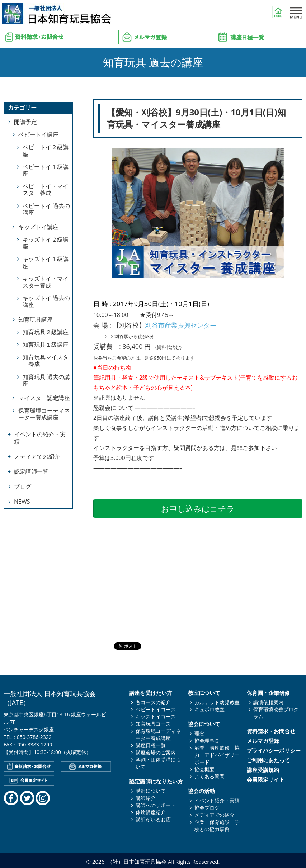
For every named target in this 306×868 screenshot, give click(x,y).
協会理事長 (207, 738)
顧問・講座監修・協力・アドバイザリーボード (217, 752)
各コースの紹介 (153, 700)
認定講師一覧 (31, 471)
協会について (204, 722)
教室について (204, 690)
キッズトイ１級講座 (46, 262)
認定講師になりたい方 (156, 779)
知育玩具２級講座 (46, 332)
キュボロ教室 (210, 707)
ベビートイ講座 (38, 134)
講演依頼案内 (268, 700)
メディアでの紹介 (37, 456)
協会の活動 (201, 789)
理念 (199, 731)
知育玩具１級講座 (46, 345)
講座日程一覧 (151, 743)
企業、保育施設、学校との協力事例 (217, 823)
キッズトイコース (156, 714)
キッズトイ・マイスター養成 (46, 282)
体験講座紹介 (151, 810)
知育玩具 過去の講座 (46, 380)
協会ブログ (207, 805)
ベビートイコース (156, 707)
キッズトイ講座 (38, 227)
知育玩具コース (153, 721)
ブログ (23, 487)
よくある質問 (210, 774)
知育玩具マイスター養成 (46, 361)
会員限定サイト (266, 777)
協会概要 (204, 767)
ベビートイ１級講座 (46, 170)
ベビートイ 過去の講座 (46, 209)
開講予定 (25, 122)
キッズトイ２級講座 (46, 243)
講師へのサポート (156, 803)
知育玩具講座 (36, 319)
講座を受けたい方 (151, 690)
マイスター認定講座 (44, 398)
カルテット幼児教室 (217, 700)
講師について (151, 788)
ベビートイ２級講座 (46, 150)
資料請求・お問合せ (271, 729)
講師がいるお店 (153, 817)
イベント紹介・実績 (217, 798)
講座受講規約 (263, 767)
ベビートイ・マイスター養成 (46, 189)
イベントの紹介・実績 (40, 438)
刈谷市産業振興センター (181, 325)
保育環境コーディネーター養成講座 (44, 414)
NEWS (22, 502)
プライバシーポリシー (274, 748)
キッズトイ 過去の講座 (46, 301)
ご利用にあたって (268, 758)
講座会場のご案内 (156, 750)
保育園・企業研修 (268, 690)
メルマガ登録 (263, 738)
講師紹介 (146, 795)
